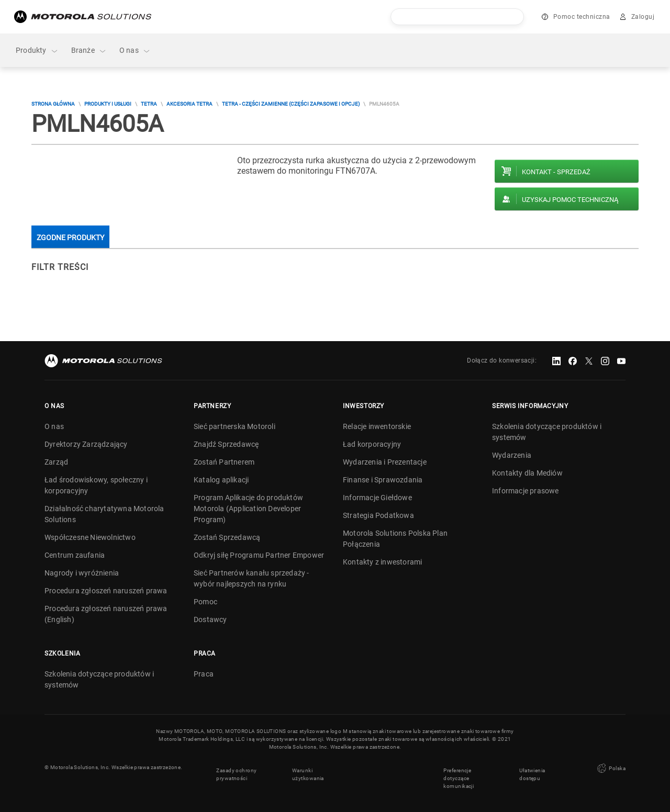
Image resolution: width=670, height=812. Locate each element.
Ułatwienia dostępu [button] (532, 771)
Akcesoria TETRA (189, 104)
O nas (135, 50)
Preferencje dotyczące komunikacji (459, 775)
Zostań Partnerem (224, 462)
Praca (204, 674)
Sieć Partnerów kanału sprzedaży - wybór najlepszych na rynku (252, 578)
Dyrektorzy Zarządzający (86, 444)
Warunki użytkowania (308, 771)
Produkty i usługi (108, 104)
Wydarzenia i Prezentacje (385, 462)
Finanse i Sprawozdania (383, 480)
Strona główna (53, 104)
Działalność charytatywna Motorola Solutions (104, 514)
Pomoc (205, 602)
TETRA (149, 104)
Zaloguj (643, 17)
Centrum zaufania (75, 555)
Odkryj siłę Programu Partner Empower (259, 555)
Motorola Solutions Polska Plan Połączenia (395, 539)
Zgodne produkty (70, 238)
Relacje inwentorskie (377, 426)
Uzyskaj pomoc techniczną (570, 200)
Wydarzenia (512, 455)
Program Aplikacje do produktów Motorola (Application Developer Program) (248, 509)
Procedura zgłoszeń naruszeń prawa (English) (106, 614)
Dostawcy (210, 619)
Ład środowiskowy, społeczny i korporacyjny (96, 485)
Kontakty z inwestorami (382, 562)
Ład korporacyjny (372, 444)
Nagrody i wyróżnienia (82, 573)
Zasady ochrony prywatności (236, 771)
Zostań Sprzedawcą (227, 537)
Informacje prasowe (526, 491)
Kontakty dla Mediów (527, 473)
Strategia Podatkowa (378, 515)
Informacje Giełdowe (377, 498)
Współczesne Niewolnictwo (90, 537)
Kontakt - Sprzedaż (556, 172)
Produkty (37, 50)
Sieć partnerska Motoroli (234, 426)
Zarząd (56, 462)
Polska (610, 767)
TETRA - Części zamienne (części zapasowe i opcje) (291, 104)
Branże (89, 50)
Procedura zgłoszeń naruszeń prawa (106, 591)
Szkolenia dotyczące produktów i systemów (547, 432)
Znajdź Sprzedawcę (226, 444)
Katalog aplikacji (221, 480)
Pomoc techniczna (582, 17)
